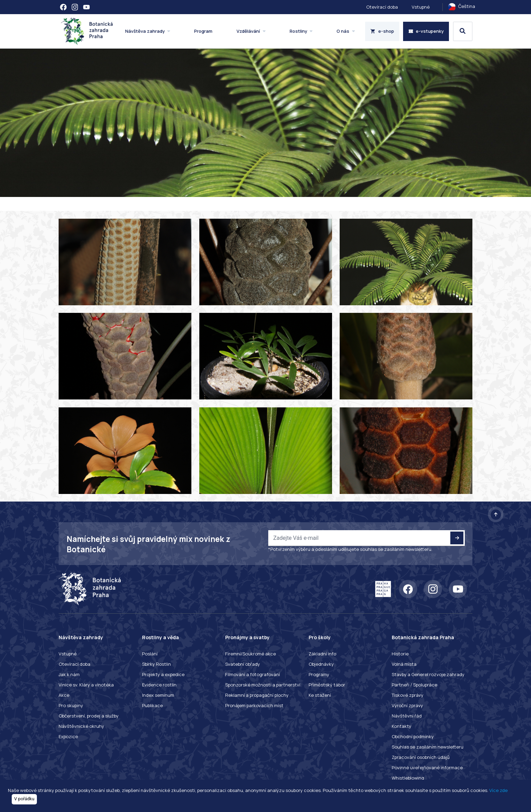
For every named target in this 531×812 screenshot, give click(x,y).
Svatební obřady (243, 664)
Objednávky (321, 664)
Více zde (498, 790)
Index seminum (158, 695)
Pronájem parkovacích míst (254, 705)
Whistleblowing (408, 778)
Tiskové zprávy (408, 695)
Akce (64, 695)
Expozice (68, 736)
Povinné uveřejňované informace (427, 768)
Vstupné (421, 7)
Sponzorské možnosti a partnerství (263, 685)
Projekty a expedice (163, 674)
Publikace (152, 705)
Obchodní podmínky (413, 736)
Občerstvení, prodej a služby (89, 716)
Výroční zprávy (407, 705)
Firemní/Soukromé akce (251, 654)
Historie (400, 654)
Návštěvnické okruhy (81, 726)
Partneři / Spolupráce (414, 685)
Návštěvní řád (407, 716)
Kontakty (402, 726)
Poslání (150, 654)
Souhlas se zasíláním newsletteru (428, 747)
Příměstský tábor (327, 685)
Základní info (322, 654)
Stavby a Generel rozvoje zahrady (428, 674)
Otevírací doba (382, 7)
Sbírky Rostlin (157, 664)
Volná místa (404, 664)
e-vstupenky (426, 31)
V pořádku (24, 799)
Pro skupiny (71, 705)
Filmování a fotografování (253, 674)
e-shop (382, 31)
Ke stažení (320, 695)
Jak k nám (69, 674)
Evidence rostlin (159, 685)
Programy (319, 674)
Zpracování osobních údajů (421, 757)
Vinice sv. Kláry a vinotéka (86, 685)
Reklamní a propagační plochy (257, 695)
